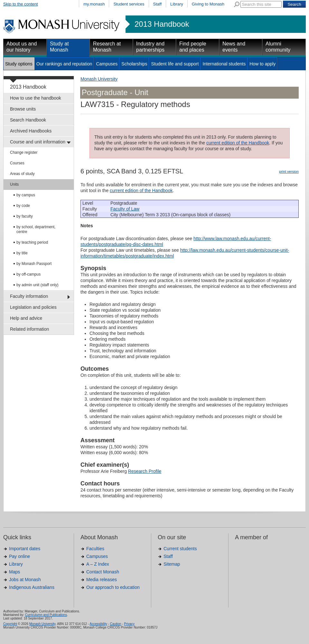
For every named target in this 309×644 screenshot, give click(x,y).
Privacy (129, 624)
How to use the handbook (36, 98)
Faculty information (29, 296)
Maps (14, 572)
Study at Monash (59, 47)
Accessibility (98, 624)
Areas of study (22, 174)
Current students (180, 549)
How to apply (262, 64)
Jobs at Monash (25, 580)
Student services (129, 4)
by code (23, 206)
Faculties (95, 549)
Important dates (25, 549)
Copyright (10, 624)
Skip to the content (21, 4)
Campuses (107, 64)
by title (22, 253)
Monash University (99, 79)
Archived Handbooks (31, 131)
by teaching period (32, 242)
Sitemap (172, 564)
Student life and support (175, 64)
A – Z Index (98, 564)
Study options (19, 64)
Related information (29, 329)
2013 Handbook (162, 24)
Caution (116, 624)
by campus (26, 195)
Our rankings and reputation (64, 64)
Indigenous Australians (32, 587)
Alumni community (278, 47)
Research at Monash (107, 47)
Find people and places (193, 47)
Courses (17, 163)
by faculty (25, 216)
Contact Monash (103, 572)
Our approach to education (113, 587)
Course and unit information (38, 142)
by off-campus (28, 274)
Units (14, 184)
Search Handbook (28, 120)
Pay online (19, 556)
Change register (24, 152)
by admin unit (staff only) (37, 285)
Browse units (23, 109)
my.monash (94, 4)
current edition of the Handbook (238, 143)
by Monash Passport (34, 264)
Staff (158, 4)
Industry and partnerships (150, 47)
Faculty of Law (125, 209)
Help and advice (26, 318)
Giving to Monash (208, 4)
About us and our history (22, 47)
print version (289, 171)
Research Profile (145, 471)
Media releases (102, 580)
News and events (234, 47)
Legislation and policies (33, 307)
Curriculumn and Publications (46, 615)
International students (224, 64)
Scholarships (134, 64)
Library (177, 4)
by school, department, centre (36, 229)
